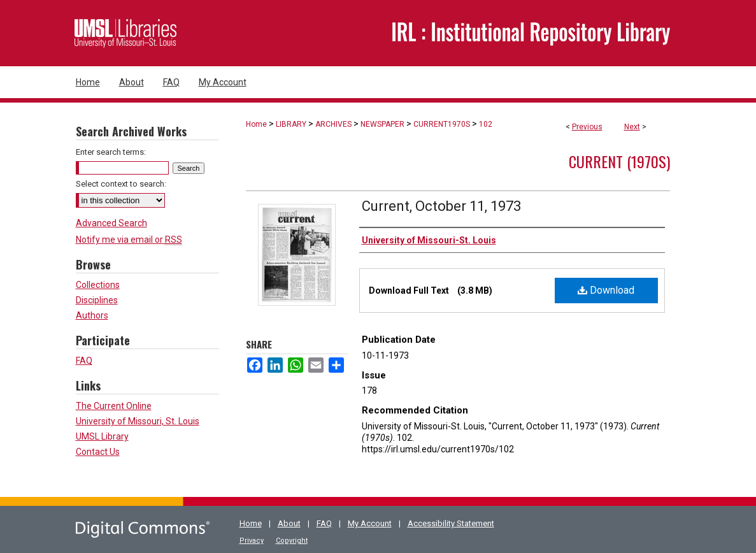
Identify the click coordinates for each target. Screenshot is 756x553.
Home (256, 124)
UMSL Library (102, 436)
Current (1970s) (619, 161)
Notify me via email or (129, 240)
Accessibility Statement (451, 523)
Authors (92, 315)
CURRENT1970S (442, 124)
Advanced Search (111, 223)
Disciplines (97, 300)
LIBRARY (291, 124)
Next (632, 127)
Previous (587, 127)
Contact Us (98, 452)
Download (606, 290)
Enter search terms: (111, 152)
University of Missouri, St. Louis (138, 421)
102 (486, 124)
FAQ (84, 361)
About (289, 523)
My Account (370, 523)
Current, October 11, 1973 (441, 206)
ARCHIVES (333, 124)
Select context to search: (121, 184)
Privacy (252, 541)
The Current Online (114, 406)
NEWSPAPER (382, 124)
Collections (98, 285)
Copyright (292, 541)
